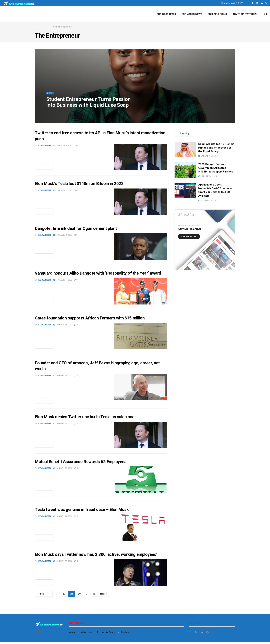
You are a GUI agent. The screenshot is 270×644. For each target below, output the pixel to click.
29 (79, 595)
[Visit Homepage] (19, 3)
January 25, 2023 (63, 469)
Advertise (86, 634)
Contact (125, 634)
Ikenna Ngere (45, 145)
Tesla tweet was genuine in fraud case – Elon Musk (82, 511)
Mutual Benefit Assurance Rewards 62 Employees (81, 463)
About (72, 634)
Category (48, 27)
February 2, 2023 (63, 190)
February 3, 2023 (63, 145)
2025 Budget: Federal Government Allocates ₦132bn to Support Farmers (216, 168)
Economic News (192, 14)
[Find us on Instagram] (209, 634)
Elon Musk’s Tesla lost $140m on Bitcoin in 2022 (79, 184)
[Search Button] (266, 14)
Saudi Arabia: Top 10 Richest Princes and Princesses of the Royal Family (216, 148)
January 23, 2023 (63, 563)
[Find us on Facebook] (190, 634)
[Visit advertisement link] (205, 240)
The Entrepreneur (63, 27)
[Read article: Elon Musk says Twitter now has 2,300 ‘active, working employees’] (140, 574)
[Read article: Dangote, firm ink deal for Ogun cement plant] (140, 247)
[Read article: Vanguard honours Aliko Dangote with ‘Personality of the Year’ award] (140, 291)
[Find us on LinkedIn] (202, 634)
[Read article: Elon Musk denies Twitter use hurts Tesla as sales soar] (140, 436)
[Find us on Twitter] (196, 634)
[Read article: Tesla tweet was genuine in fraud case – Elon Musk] (140, 529)
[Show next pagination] (104, 595)
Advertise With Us (245, 14)
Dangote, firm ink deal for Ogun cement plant (76, 228)
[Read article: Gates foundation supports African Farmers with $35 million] (140, 336)
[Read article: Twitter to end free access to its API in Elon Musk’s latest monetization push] (140, 157)
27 (64, 595)
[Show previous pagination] (40, 595)
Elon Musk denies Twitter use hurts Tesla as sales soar (85, 418)
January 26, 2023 (63, 424)
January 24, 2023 (63, 518)
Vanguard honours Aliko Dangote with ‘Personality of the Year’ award (98, 273)
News (50, 96)
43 (94, 595)
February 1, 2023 (63, 280)
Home (38, 27)
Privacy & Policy (106, 634)
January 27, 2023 (63, 376)
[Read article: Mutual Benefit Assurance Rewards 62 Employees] (140, 480)
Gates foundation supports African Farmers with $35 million (90, 318)
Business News (166, 14)
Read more (46, 167)
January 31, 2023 (63, 325)
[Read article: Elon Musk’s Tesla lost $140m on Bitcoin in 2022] (140, 202)
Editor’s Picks (217, 14)
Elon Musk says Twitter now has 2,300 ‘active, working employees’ (96, 556)
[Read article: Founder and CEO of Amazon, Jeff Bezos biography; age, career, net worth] (140, 387)
